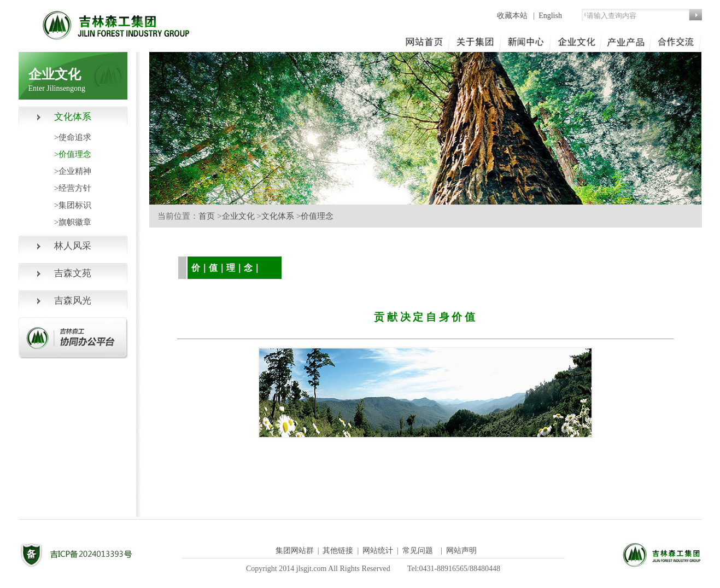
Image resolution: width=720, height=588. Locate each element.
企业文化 (238, 216)
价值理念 (317, 216)
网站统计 (378, 551)
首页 (207, 216)
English (550, 16)
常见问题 (418, 551)
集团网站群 (295, 551)
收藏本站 (513, 16)
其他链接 (338, 551)
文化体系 (278, 216)
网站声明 (461, 551)
